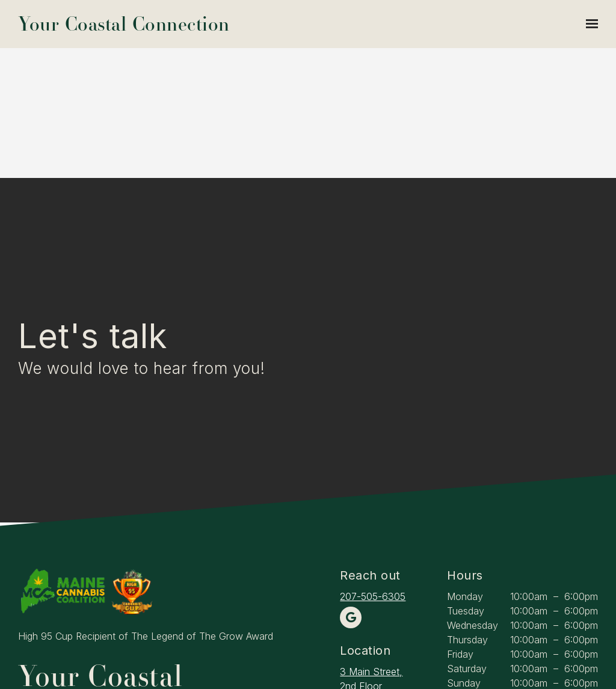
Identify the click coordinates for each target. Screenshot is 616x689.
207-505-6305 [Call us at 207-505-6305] (373, 596)
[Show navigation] (589, 24)
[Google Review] (351, 617)
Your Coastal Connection (124, 24)
